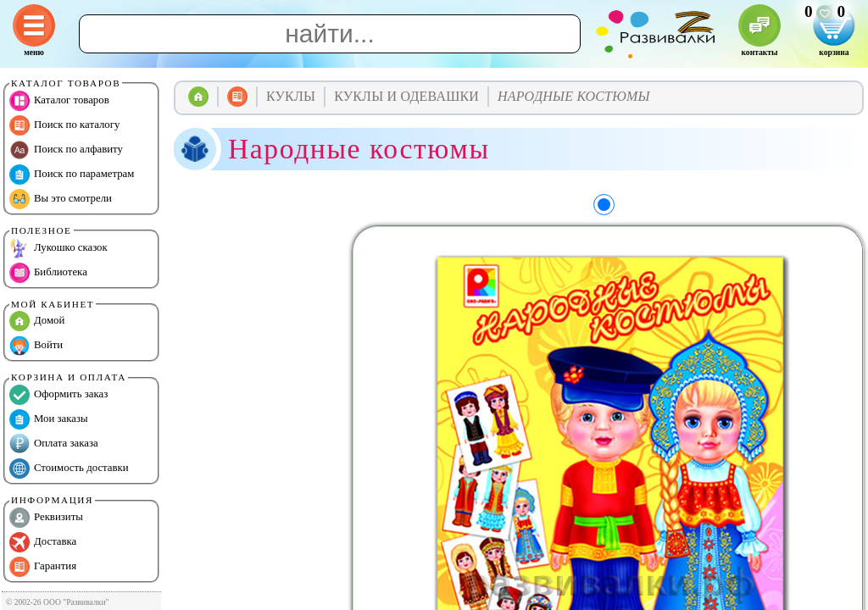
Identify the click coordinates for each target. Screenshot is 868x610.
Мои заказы (49, 419)
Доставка (43, 542)
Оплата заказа (54, 444)
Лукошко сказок (58, 248)
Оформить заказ (58, 395)
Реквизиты (46, 518)
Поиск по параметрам (72, 175)
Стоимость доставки (69, 469)
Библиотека (48, 273)
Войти (36, 346)
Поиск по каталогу (64, 125)
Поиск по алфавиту (66, 150)
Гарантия (43, 567)
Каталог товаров (59, 101)
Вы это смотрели (61, 199)
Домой (37, 321)
